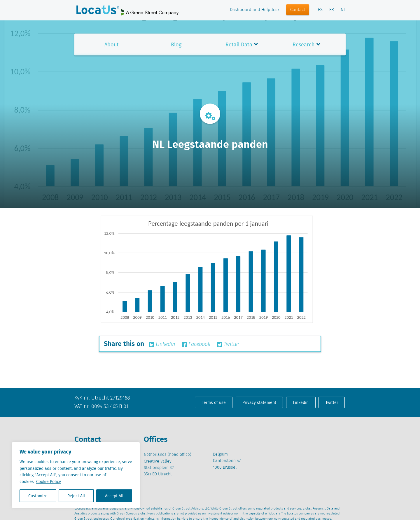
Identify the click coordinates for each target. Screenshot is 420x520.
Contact (298, 10)
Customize (38, 496)
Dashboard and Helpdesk (255, 10)
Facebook (196, 344)
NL (343, 10)
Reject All (76, 496)
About (112, 44)
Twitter (228, 344)
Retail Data (239, 44)
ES (320, 10)
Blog (176, 44)
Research (304, 44)
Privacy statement (259, 402)
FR (332, 10)
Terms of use (214, 402)
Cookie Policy (49, 482)
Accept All (114, 496)
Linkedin (162, 344)
